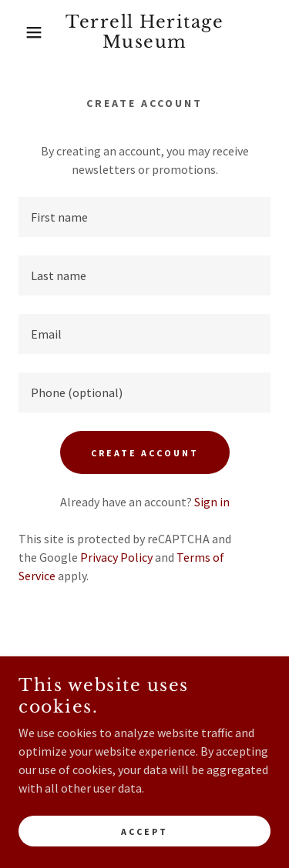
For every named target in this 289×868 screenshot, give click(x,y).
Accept (144, 831)
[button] (23, 32)
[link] (144, 33)
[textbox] (144, 217)
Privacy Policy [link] (116, 557)
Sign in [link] (212, 502)
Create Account (145, 453)
